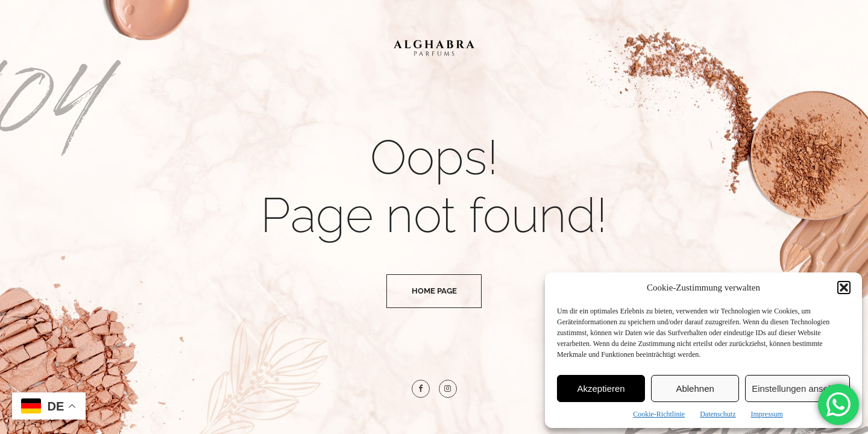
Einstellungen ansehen (797, 388)
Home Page (434, 291)
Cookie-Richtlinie (659, 414)
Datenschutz (718, 414)
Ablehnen (695, 388)
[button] (844, 288)
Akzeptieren (601, 388)
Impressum (766, 414)
